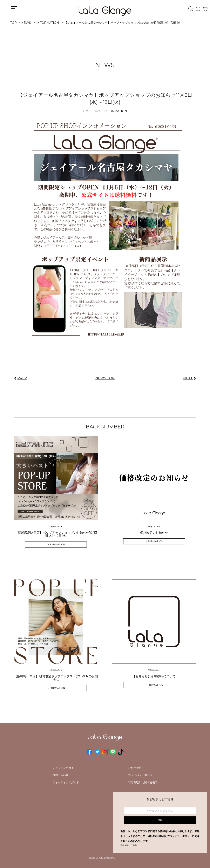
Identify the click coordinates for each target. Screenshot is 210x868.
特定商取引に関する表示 (143, 782)
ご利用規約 (135, 768)
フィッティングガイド (66, 782)
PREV (22, 378)
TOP (13, 23)
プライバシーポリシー (142, 775)
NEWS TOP (105, 378)
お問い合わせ (60, 775)
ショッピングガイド (64, 768)
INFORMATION (116, 111)
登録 (160, 820)
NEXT (188, 378)
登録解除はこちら (129, 845)
